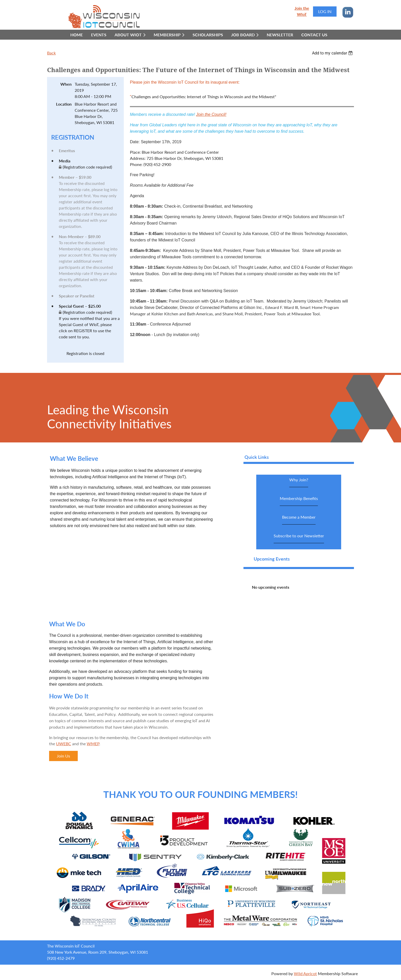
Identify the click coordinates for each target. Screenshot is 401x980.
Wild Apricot (305, 973)
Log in (325, 11)
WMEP (93, 744)
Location (64, 104)
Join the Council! (211, 114)
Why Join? (299, 482)
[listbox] (333, 53)
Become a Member (299, 520)
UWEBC (64, 744)
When (66, 84)
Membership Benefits (299, 501)
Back (51, 53)
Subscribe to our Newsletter (299, 538)
